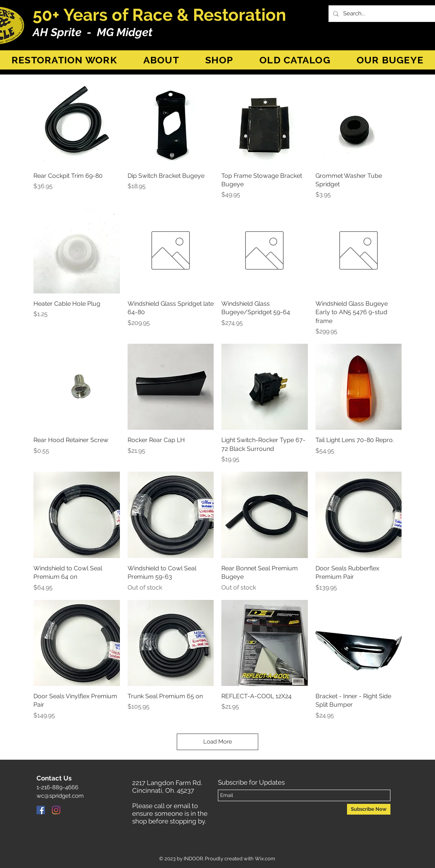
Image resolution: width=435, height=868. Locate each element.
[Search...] (386, 14)
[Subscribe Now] (369, 809)
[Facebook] (41, 810)
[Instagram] (56, 810)
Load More (218, 742)
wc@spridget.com (60, 796)
